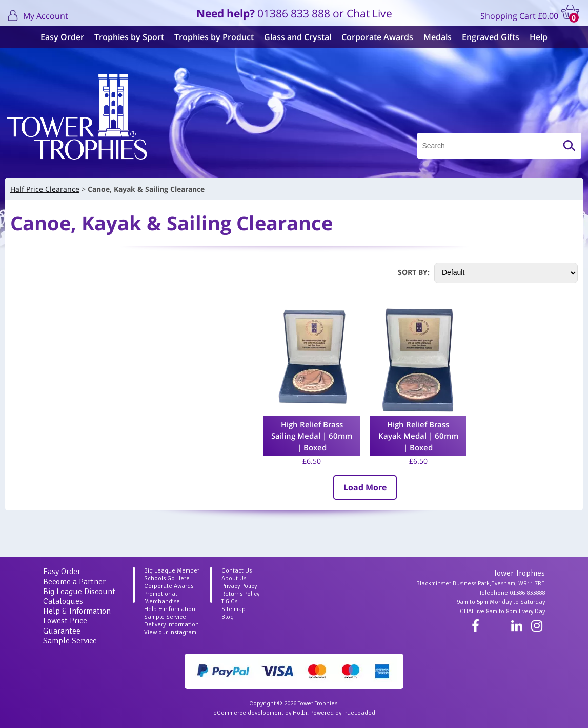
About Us (234, 578)
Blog (228, 617)
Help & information (170, 609)
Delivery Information (171, 625)
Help (539, 37)
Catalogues (63, 601)
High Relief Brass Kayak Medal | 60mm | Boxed (418, 436)
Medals (438, 37)
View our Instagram (170, 632)
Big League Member (172, 571)
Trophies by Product (214, 37)
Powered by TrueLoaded (343, 713)
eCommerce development (248, 713)
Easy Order (62, 37)
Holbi (300, 713)
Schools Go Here (167, 578)
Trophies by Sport (129, 37)
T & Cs (229, 602)
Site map (234, 609)
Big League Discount (79, 592)
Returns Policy (240, 594)
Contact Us (237, 571)
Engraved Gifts (491, 37)
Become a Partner (74, 582)
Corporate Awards (377, 37)
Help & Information (77, 611)
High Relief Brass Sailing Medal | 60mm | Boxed (312, 436)
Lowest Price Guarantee (65, 626)
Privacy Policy (239, 586)
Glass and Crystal (298, 37)
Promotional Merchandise (162, 598)
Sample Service (70, 641)
